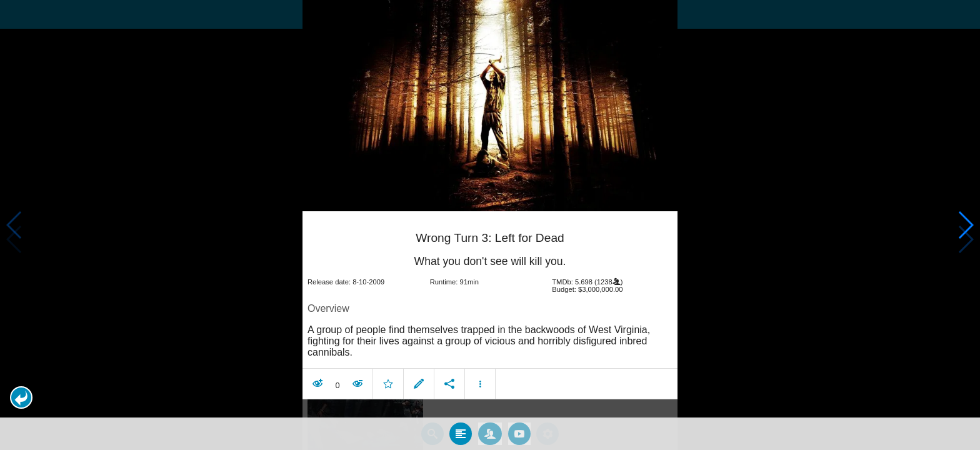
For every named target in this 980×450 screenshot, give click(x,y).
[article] (490, 307)
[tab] (461, 433)
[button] (21, 397)
